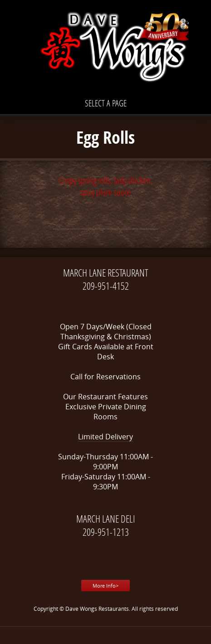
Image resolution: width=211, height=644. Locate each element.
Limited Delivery (105, 437)
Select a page (106, 103)
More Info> (105, 586)
